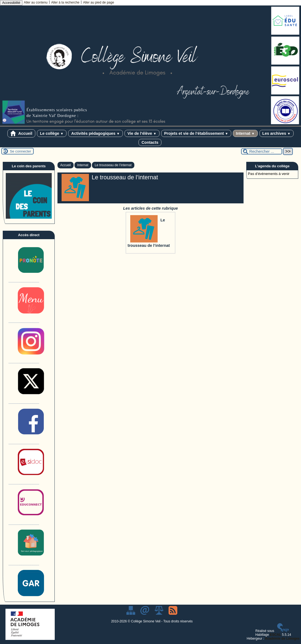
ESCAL (275, 635)
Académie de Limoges (282, 639)
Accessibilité (11, 3)
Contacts (150, 142)
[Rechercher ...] (262, 151)
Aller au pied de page (98, 2)
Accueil (21, 133)
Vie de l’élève (142, 133)
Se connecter (21, 151)
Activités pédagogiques (95, 133)
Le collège (52, 133)
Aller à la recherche (65, 2)
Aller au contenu (36, 2)
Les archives (277, 133)
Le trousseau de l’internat (113, 165)
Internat (245, 133)
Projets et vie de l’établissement (196, 133)
